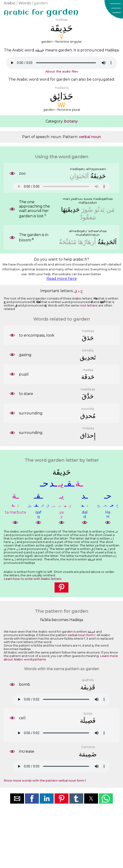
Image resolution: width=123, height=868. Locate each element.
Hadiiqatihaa (103, 199)
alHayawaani (96, 169)
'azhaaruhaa (97, 231)
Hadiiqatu (77, 169)
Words (25, 3)
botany (71, 121)
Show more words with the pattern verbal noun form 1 (45, 781)
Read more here (62, 279)
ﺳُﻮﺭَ (87, 210)
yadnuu (77, 199)
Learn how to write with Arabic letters (33, 579)
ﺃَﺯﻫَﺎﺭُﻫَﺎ (87, 242)
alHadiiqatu (78, 231)
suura (88, 199)
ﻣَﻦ (110, 210)
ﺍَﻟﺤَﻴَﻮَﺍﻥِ (79, 176)
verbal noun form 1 (81, 635)
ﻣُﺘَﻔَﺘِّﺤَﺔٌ (68, 242)
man (66, 199)
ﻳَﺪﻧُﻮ (100, 210)
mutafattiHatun (88, 235)
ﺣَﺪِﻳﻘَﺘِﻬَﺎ (70, 210)
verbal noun (90, 137)
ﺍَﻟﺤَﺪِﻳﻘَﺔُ (107, 242)
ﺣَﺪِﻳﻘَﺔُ (98, 176)
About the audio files (62, 71)
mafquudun (88, 202)
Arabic (10, 3)
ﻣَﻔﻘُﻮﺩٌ (88, 217)
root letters (89, 305)
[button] (114, 9)
